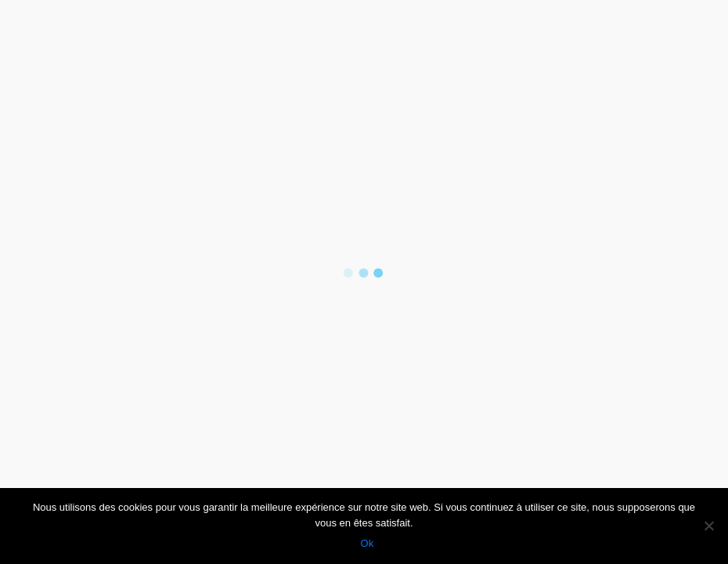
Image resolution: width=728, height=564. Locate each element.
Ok (368, 544)
